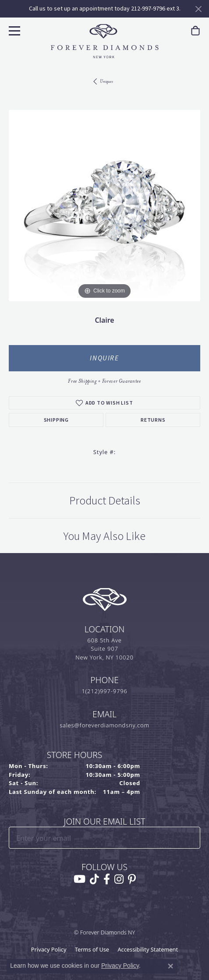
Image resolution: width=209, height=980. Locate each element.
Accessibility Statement (148, 949)
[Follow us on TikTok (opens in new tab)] (94, 879)
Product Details (105, 501)
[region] (104, 206)
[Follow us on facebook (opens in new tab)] (107, 879)
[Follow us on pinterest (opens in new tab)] (132, 879)
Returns (153, 420)
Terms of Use (92, 949)
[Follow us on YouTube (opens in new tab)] (80, 879)
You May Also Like (104, 536)
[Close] (198, 9)
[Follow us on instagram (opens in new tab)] (119, 879)
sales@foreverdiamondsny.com (104, 725)
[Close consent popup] (170, 966)
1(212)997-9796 (104, 691)
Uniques (106, 81)
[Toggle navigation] (13, 30)
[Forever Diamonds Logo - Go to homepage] (105, 41)
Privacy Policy (49, 949)
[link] (195, 31)
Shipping (56, 420)
